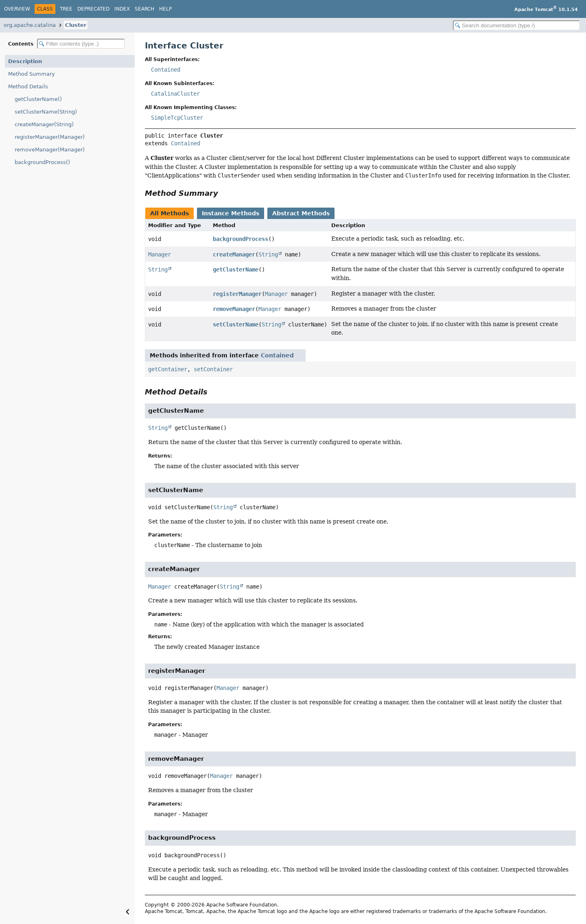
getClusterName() (38, 99)
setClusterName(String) (46, 112)
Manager (160, 254)
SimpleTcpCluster (177, 118)
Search (144, 9)
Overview (17, 9)
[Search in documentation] (516, 25)
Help (165, 9)
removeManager (234, 309)
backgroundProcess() (42, 162)
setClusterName (236, 324)
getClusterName (236, 269)
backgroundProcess (241, 239)
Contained (166, 70)
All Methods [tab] (169, 213)
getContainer (168, 369)
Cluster (76, 25)
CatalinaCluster (175, 94)
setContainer (213, 369)
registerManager (237, 294)
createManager (234, 254)
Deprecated (93, 9)
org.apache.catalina (30, 25)
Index (122, 9)
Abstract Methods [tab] (301, 213)
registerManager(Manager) (50, 137)
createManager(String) (44, 124)
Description (25, 61)
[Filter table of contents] (81, 44)
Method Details (28, 86)
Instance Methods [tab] (231, 213)
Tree (66, 9)
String (268, 254)
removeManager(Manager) (50, 150)
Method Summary (32, 74)
